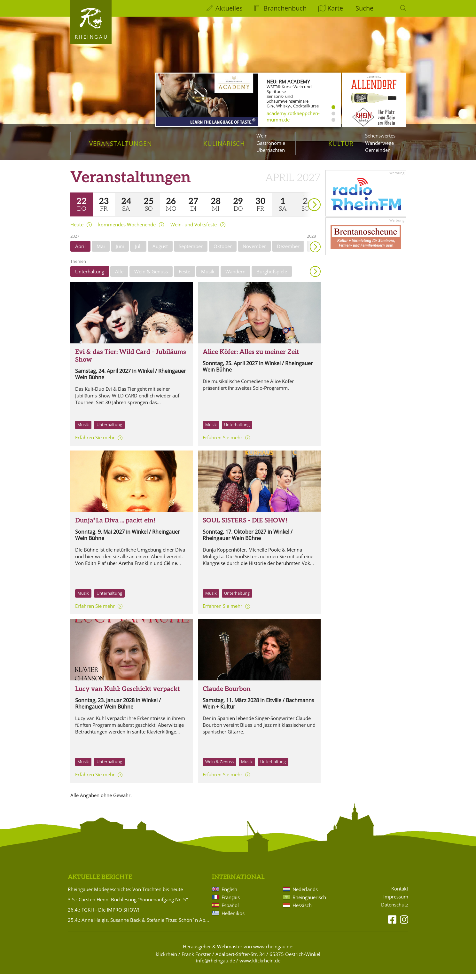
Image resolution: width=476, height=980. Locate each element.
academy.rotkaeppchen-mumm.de (293, 116)
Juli (138, 252)
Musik (208, 277)
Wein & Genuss (151, 277)
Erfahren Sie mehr (95, 443)
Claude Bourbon (227, 695)
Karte (335, 8)
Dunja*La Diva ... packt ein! (115, 526)
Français (231, 903)
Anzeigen (315, 277)
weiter (303, 201)
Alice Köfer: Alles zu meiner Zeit (251, 358)
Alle (119, 277)
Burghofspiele (272, 277)
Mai (101, 252)
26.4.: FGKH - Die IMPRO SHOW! (103, 915)
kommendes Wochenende (127, 230)
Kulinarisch (224, 143)
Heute (77, 230)
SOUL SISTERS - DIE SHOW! (245, 526)
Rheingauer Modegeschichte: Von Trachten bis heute (125, 895)
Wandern (235, 277)
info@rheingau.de (215, 966)
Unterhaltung (90, 277)
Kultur (341, 143)
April (80, 252)
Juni (120, 252)
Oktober (223, 252)
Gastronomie (271, 143)
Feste (184, 277)
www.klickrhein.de (260, 966)
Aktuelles (229, 8)
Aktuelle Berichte (100, 883)
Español (230, 911)
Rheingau (92, 37)
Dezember (288, 252)
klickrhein (166, 960)
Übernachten (271, 150)
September (191, 252)
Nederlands (305, 895)
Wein (262, 136)
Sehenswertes (380, 136)
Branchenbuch (285, 8)
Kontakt (400, 894)
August (160, 252)
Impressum (396, 902)
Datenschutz (395, 910)
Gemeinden (378, 150)
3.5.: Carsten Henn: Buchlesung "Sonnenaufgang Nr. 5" (128, 905)
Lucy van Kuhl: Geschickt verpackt (128, 695)
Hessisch (302, 911)
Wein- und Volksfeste (194, 230)
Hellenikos (233, 919)
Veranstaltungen (120, 143)
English (229, 895)
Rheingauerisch (309, 903)
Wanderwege (379, 143)
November (254, 252)
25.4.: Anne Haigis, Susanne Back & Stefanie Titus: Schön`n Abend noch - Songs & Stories (139, 926)
